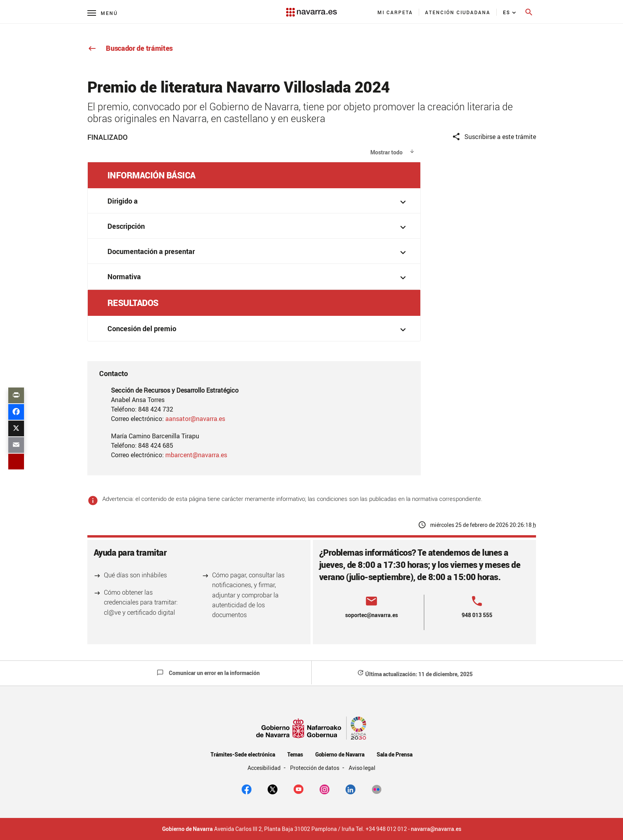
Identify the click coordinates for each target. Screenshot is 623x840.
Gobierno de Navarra (340, 754)
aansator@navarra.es (195, 419)
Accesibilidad (265, 768)
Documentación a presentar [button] (258, 252)
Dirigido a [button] (258, 202)
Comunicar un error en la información (208, 673)
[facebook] (247, 789)
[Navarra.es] (311, 8)
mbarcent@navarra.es (196, 455)
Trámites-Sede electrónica (243, 754)
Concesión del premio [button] (258, 329)
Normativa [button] (258, 277)
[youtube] (299, 789)
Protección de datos (315, 768)
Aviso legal (362, 768)
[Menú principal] (103, 13)
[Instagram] (324, 789)
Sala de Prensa (395, 754)
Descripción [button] (258, 227)
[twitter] (273, 789)
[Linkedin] (350, 789)
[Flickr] (376, 789)
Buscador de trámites (130, 48)
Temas (295, 754)
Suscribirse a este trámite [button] (494, 137)
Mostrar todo (386, 152)
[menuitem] (395, 12)
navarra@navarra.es (436, 829)
